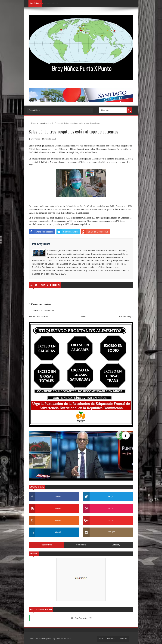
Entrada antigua (126, 317)
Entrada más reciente (39, 317)
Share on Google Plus (95, 232)
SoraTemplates (45, 638)
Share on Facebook (41, 232)
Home (34, 123)
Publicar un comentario (43, 310)
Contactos (123, 639)
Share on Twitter (67, 232)
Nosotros (111, 639)
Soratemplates (81, 618)
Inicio (84, 317)
